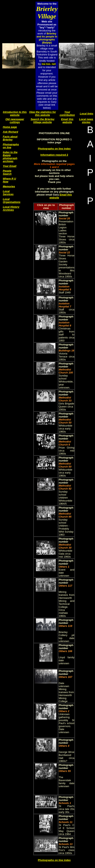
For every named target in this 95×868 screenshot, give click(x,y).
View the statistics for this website (42, 113)
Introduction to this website (15, 113)
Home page (10, 127)
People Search (7, 172)
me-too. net (49, 64)
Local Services (8, 193)
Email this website (67, 121)
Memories (9, 186)
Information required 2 (54, 155)
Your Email (10, 166)
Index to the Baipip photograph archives (10, 157)
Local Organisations (12, 201)
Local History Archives (11, 208)
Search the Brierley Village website (42, 121)
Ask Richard (10, 132)
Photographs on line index (54, 149)
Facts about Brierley (10, 138)
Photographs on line (11, 146)
